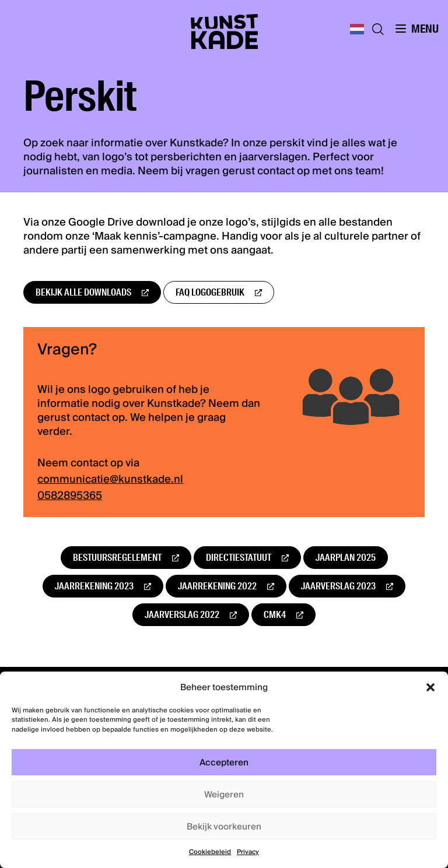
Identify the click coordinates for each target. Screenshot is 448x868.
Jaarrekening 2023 (94, 586)
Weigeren (224, 795)
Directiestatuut (239, 558)
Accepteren (224, 762)
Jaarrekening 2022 (217, 586)
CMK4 (275, 615)
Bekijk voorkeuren (224, 827)
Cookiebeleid (210, 852)
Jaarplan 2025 (346, 558)
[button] (430, 687)
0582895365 (70, 496)
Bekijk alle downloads (83, 292)
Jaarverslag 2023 (338, 586)
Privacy (248, 852)
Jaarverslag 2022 (182, 615)
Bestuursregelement (117, 558)
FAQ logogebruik (210, 292)
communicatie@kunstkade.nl (110, 480)
